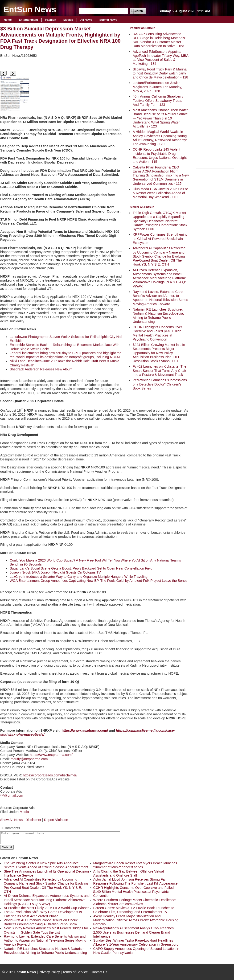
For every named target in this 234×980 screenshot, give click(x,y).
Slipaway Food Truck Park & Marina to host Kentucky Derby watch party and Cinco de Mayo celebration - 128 (160, 73)
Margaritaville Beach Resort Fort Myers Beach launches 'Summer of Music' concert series (135, 865)
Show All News (11, 820)
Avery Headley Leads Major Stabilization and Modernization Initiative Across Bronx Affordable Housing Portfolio (136, 920)
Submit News (108, 20)
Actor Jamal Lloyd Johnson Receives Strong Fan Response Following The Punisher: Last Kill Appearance (135, 881)
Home (8, 20)
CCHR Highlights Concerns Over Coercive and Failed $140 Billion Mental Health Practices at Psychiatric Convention (157, 333)
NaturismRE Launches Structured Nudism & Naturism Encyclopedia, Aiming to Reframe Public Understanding (158, 316)
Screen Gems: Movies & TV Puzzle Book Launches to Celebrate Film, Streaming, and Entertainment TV (134, 910)
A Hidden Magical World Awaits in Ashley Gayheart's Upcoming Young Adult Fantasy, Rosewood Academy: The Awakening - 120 (160, 138)
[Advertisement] (215, 97)
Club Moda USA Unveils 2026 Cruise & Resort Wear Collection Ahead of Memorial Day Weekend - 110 (160, 193)
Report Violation (56, 820)
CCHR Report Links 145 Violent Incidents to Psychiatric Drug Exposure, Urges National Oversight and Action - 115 (160, 156)
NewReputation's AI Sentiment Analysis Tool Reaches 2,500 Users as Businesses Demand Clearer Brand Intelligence (134, 932)
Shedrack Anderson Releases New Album (41, 369)
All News (86, 20)
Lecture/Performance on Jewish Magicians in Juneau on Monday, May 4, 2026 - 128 (157, 87)
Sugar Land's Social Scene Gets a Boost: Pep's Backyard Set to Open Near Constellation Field (81, 568)
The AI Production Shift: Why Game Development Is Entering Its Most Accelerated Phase (43, 914)
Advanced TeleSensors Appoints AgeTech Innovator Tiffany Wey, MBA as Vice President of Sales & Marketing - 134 (160, 58)
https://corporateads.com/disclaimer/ (50, 775)
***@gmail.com (12, 795)
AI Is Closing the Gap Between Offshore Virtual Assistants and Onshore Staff (129, 873)
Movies (68, 20)
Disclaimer (33, 820)
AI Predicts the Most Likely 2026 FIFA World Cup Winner (46, 908)
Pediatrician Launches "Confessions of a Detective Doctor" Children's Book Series (160, 384)
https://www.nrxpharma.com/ (51, 755)
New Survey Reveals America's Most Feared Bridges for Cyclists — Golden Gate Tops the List (46, 930)
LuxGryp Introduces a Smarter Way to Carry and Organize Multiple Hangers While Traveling (79, 577)
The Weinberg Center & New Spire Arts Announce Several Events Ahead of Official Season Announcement (46, 865)
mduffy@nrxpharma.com (29, 759)
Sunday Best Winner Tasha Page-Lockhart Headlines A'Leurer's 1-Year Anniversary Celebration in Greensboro (136, 942)
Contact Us (99, 972)
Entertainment (28, 20)
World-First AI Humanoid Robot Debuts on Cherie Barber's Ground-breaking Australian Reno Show (41, 922)
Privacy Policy (49, 972)
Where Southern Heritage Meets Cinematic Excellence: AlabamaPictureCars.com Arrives (135, 902)
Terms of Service (75, 972)
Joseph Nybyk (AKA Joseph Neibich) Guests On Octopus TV (55, 572)
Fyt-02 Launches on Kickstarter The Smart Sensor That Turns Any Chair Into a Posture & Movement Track (160, 371)
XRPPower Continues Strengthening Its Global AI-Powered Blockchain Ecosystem (160, 239)
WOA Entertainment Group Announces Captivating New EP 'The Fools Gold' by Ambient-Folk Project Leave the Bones (99, 581)
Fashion (51, 20)
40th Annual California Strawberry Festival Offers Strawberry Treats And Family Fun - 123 (158, 100)
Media (24, 812)
